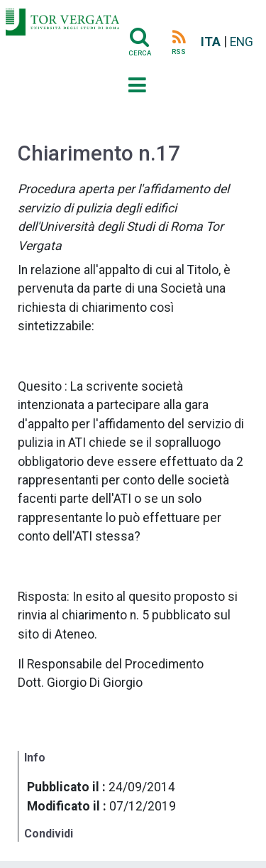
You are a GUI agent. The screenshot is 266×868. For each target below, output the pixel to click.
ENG (242, 42)
